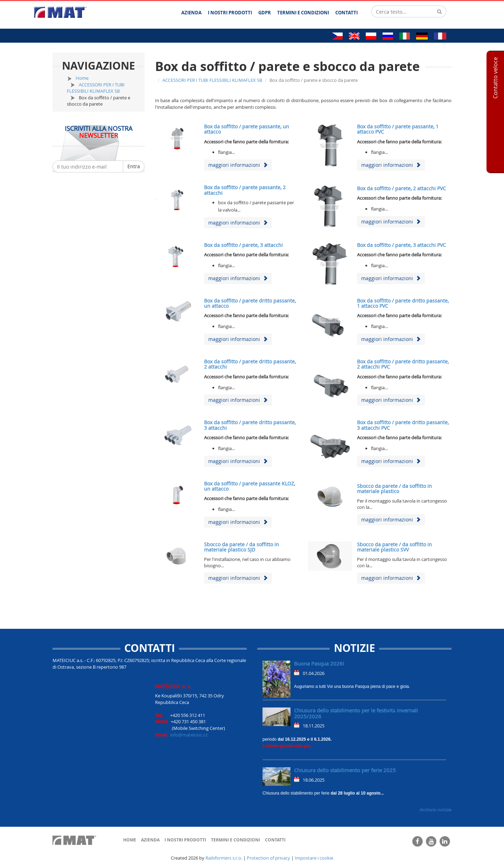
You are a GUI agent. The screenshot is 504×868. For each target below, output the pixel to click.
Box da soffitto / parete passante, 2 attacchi (245, 190)
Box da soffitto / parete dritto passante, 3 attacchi (250, 425)
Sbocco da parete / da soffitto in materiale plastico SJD (241, 547)
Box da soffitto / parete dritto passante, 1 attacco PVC (403, 303)
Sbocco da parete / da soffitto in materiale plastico (394, 489)
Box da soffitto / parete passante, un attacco (247, 129)
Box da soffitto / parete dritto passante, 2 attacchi (250, 364)
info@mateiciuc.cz (189, 735)
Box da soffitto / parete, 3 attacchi (243, 245)
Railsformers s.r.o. (224, 858)
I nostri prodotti (185, 840)
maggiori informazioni (238, 165)
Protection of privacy (268, 858)
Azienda (150, 840)
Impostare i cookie (314, 858)
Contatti (275, 840)
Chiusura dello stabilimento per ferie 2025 (345, 770)
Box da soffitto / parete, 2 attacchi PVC (401, 188)
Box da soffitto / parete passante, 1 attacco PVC (398, 129)
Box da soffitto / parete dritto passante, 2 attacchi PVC (403, 364)
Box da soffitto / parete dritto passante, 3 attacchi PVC (403, 425)
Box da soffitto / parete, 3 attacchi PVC (401, 245)
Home (82, 78)
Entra (134, 166)
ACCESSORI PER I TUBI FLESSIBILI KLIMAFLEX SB (96, 88)
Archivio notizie (436, 810)
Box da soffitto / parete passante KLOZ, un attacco (250, 486)
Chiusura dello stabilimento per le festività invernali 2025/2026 (356, 713)
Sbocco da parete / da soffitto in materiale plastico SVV (394, 547)
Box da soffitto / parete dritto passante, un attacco (250, 303)
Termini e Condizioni (236, 840)
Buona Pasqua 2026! (319, 663)
